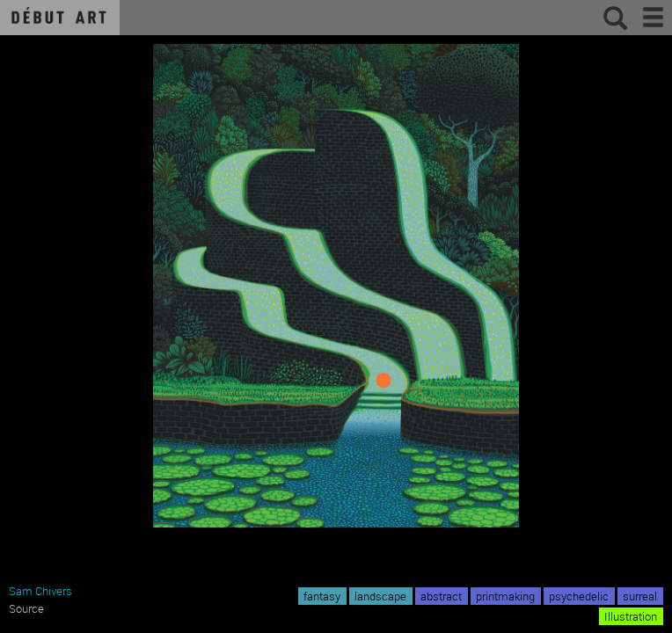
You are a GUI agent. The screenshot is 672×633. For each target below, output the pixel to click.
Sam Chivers (40, 591)
